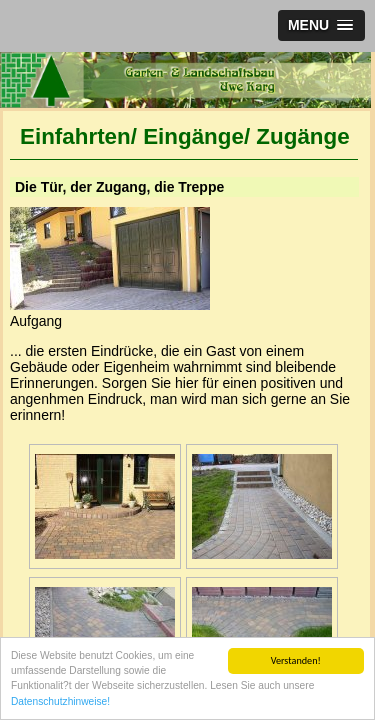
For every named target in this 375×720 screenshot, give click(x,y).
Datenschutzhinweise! (60, 702)
